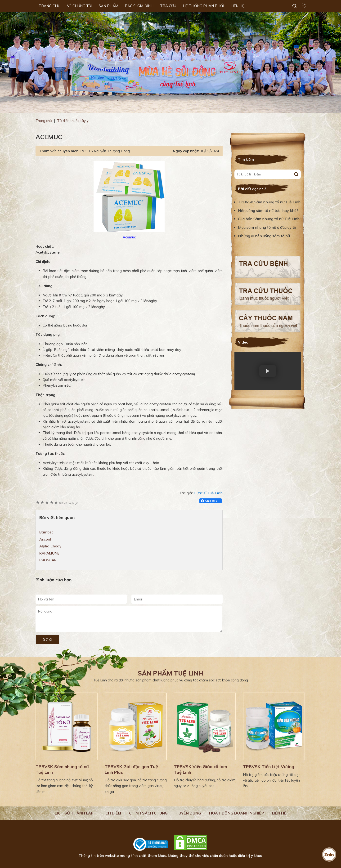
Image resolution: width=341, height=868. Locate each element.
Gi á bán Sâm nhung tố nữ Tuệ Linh (269, 219)
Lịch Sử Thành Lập (74, 813)
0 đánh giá (69, 503)
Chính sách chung (148, 813)
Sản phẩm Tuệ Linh (170, 673)
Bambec (46, 532)
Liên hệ (279, 813)
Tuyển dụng (188, 813)
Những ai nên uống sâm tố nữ (264, 236)
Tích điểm (111, 813)
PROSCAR (48, 560)
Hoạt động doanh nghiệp (237, 813)
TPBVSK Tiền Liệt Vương (269, 767)
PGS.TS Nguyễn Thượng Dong (105, 151)
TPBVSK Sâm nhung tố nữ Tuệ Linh (269, 202)
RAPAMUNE (49, 553)
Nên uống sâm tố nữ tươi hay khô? (268, 210)
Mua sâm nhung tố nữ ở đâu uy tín (268, 227)
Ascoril (45, 539)
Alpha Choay (50, 546)
